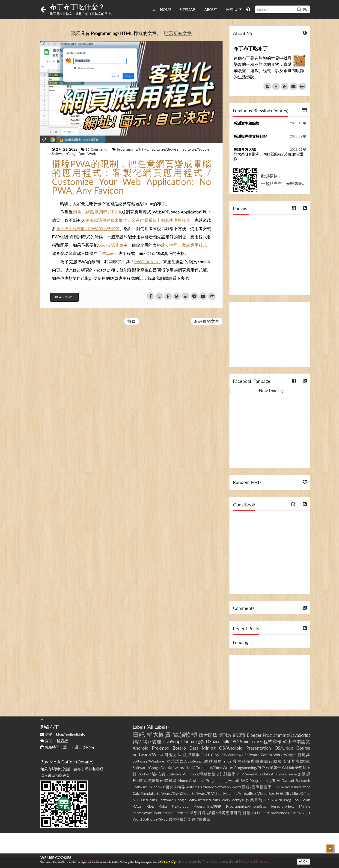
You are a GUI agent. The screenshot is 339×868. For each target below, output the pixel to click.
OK (303, 861)
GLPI (256, 813)
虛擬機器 (192, 755)
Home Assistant (191, 780)
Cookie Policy (168, 862)
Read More (64, 297)
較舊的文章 (207, 321)
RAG (244, 780)
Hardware (206, 787)
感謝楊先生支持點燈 (250, 136)
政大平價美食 (180, 819)
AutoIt (192, 787)
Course (303, 748)
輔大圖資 (159, 734)
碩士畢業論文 (297, 741)
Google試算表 (110, 245)
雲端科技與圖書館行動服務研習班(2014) (272, 761)
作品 (137, 741)
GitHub (288, 767)
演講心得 (158, 774)
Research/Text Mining (291, 806)
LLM (276, 787)
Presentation (259, 748)
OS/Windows (232, 755)
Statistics (174, 774)
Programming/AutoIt (222, 780)
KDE (150, 806)
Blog (287, 800)
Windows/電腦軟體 (199, 774)
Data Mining (202, 748)
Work (92, 154)
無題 (302, 774)
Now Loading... (272, 391)
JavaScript (172, 741)
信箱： (63, 734)
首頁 (131, 321)
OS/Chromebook (275, 813)
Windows (156, 787)
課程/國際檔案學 (257, 787)
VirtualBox (266, 793)
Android (141, 748)
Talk (226, 741)
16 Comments (97, 149)
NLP (136, 800)
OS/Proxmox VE (246, 741)
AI (278, 780)
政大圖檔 (208, 735)
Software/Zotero (258, 755)
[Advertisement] (270, 334)
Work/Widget (285, 755)
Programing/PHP (207, 806)
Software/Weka (148, 754)
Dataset (288, 780)
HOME (166, 9)
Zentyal (238, 800)
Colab (305, 800)
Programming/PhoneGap (246, 806)
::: (154, 9)
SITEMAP (187, 9)
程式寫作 (272, 741)
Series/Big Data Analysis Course (271, 774)
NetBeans (149, 800)
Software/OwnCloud (173, 793)
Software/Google (196, 149)
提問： (54, 741)
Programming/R (262, 780)
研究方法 (173, 755)
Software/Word (228, 787)
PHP (240, 774)
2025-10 (298, 123)
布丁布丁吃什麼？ (77, 6)
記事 (200, 741)
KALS (137, 806)
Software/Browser (166, 149)
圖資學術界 (175, 787)
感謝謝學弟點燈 (247, 123)
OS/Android (231, 748)
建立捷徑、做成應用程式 (184, 245)
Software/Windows (149, 761)
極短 (279, 793)
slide (228, 761)
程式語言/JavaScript (184, 761)
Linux (189, 741)
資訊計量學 (226, 774)
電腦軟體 (185, 734)
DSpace (213, 741)
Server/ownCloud (147, 813)
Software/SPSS (155, 819)
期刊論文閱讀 (232, 735)
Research (303, 780)
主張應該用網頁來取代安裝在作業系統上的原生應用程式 (138, 220)
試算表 (108, 253)
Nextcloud (180, 806)
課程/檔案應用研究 (225, 813)
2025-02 (298, 136)
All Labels (158, 727)
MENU (234, 9)
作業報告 (274, 767)
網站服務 (213, 761)
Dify (288, 793)
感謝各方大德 (245, 149)
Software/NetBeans (204, 800)
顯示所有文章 (178, 33)
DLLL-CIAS (210, 755)
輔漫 (247, 813)
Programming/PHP (250, 767)
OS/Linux (284, 748)
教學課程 (198, 813)
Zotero (179, 748)
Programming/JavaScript (286, 735)
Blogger (254, 735)
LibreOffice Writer (218, 767)
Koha (163, 806)
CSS (296, 800)
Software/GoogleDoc (69, 154)
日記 (139, 734)
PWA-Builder (146, 262)
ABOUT (211, 9)
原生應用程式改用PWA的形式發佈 (88, 228)
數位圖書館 (201, 819)
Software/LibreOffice (185, 767)
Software (140, 787)
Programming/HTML (133, 149)
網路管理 (152, 741)
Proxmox (161, 748)
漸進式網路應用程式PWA (97, 212)
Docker (143, 774)
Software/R (201, 793)
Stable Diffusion (176, 813)
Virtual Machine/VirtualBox (234, 793)
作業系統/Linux (260, 800)
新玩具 (304, 755)
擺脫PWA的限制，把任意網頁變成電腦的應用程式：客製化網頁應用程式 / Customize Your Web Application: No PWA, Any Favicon (131, 177)
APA (279, 800)
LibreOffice (301, 793)
